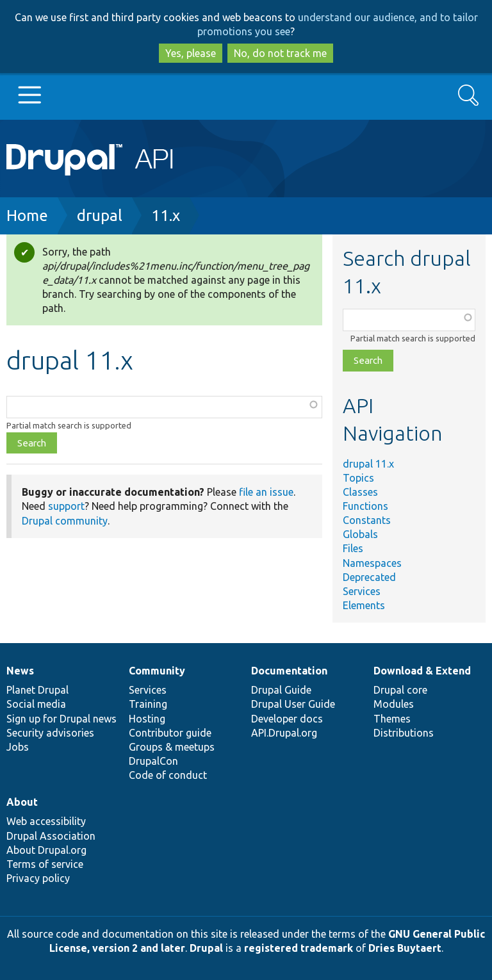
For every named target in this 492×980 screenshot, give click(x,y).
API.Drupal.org (284, 733)
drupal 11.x (368, 464)
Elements (364, 605)
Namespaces (372, 563)
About (22, 802)
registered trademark (299, 948)
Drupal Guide (281, 690)
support (66, 506)
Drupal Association (51, 836)
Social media (36, 704)
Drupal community (65, 521)
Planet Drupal (37, 690)
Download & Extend (422, 671)
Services (362, 591)
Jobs (18, 747)
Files (353, 548)
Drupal (206, 948)
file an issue (266, 492)
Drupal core (400, 690)
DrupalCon (153, 761)
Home (27, 216)
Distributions (404, 733)
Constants (367, 520)
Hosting (147, 719)
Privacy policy (38, 878)
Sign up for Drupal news (61, 719)
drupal (100, 216)
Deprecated (369, 577)
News (20, 671)
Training (148, 704)
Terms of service (45, 864)
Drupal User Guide (293, 704)
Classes (360, 492)
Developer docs (287, 719)
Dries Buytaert (405, 948)
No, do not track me (280, 53)
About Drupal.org (46, 850)
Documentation (289, 671)
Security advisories (50, 733)
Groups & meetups (172, 747)
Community (157, 671)
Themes (392, 719)
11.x (166, 216)
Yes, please (191, 53)
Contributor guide (170, 733)
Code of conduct (168, 775)
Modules (394, 704)
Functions (365, 506)
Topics (358, 478)
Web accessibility (46, 821)
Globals (360, 534)
